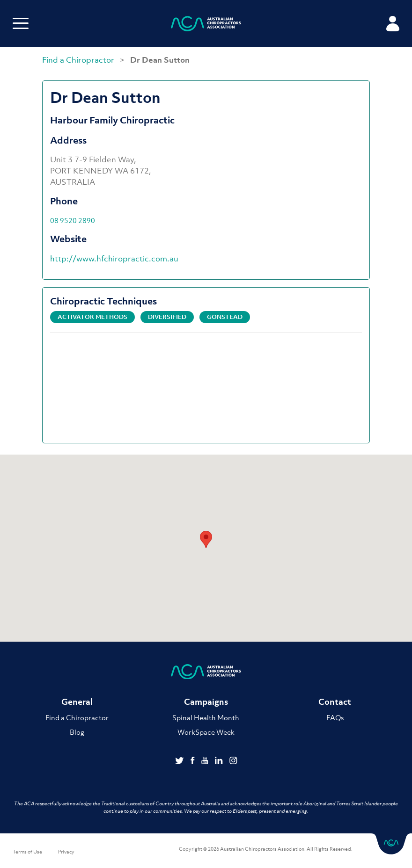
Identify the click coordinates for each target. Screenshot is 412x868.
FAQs (335, 717)
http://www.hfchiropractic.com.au (114, 259)
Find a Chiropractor (79, 60)
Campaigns (206, 702)
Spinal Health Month (206, 717)
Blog (77, 732)
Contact (335, 702)
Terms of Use (27, 852)
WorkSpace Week (206, 732)
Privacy (66, 852)
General (77, 702)
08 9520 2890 (73, 220)
